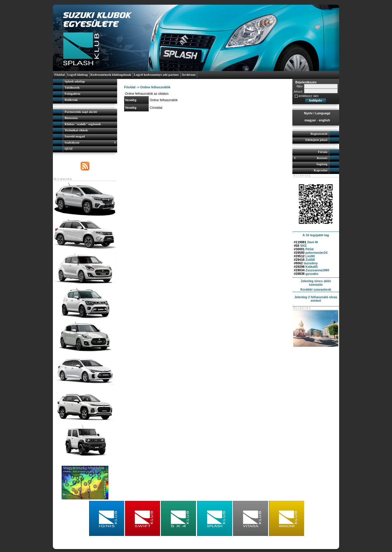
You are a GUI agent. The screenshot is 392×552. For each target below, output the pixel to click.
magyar (310, 120)
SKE (303, 246)
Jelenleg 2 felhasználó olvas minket (316, 299)
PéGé (310, 249)
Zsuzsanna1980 (317, 270)
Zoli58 (310, 260)
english (324, 120)
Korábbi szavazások (316, 289)
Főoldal (130, 87)
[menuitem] (85, 82)
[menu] (85, 91)
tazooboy (311, 263)
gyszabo (312, 274)
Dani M (313, 242)
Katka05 (312, 267)
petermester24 (316, 253)
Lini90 (310, 256)
